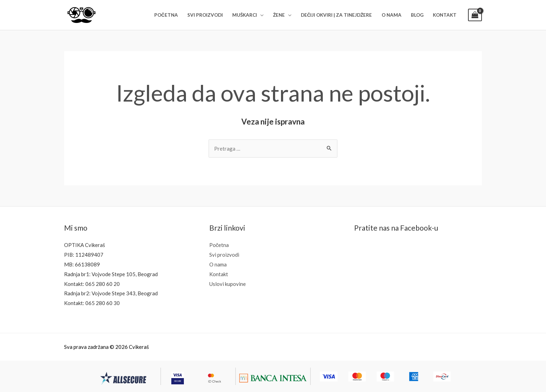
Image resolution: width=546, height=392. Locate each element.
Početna (219, 245)
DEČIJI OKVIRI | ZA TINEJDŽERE (337, 15)
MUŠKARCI (245, 15)
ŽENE (279, 15)
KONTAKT (445, 15)
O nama (218, 264)
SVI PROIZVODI (205, 15)
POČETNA (166, 15)
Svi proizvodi (224, 255)
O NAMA (392, 15)
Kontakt (219, 274)
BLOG (417, 15)
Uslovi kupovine (228, 284)
